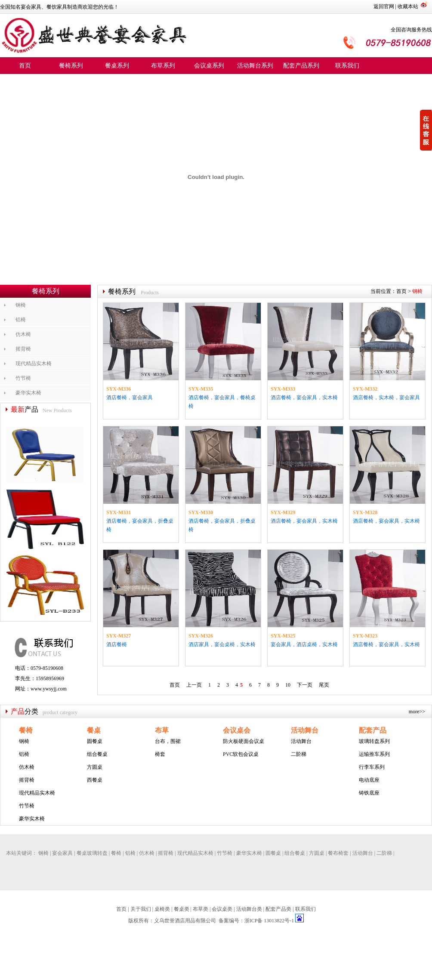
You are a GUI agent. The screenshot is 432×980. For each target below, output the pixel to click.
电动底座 (369, 780)
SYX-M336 (119, 389)
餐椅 (26, 730)
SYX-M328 (365, 512)
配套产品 (373, 730)
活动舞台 (305, 730)
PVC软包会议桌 (241, 754)
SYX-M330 (201, 512)
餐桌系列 (117, 66)
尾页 (324, 685)
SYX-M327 (119, 636)
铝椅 (21, 320)
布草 (162, 730)
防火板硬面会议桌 (244, 741)
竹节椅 (23, 378)
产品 (18, 711)
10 (288, 685)
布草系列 (163, 66)
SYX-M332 (365, 389)
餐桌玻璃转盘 (92, 853)
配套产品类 (278, 909)
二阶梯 (299, 754)
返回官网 (384, 6)
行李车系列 (372, 767)
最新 (18, 409)
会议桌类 (222, 909)
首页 (25, 66)
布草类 (201, 909)
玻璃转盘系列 (374, 741)
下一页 (305, 685)
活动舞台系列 (255, 66)
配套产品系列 (301, 66)
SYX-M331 (119, 512)
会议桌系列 (209, 66)
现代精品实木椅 (34, 364)
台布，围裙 (168, 741)
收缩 (426, 131)
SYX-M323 (365, 636)
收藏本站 (408, 6)
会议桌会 (237, 730)
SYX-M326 (201, 636)
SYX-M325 (283, 636)
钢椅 (21, 305)
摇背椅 (23, 349)
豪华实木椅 (28, 393)
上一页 (194, 685)
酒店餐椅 (117, 644)
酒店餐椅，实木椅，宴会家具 (386, 398)
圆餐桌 (95, 741)
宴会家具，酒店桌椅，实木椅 (304, 644)
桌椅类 (162, 909)
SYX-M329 (283, 512)
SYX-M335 (201, 389)
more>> (417, 712)
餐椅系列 (71, 66)
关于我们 (141, 909)
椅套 (160, 754)
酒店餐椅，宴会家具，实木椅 (304, 398)
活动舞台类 (249, 909)
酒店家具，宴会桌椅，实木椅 (222, 644)
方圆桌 (95, 767)
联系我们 (347, 66)
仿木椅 (23, 334)
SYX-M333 (283, 389)
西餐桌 (95, 780)
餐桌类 (182, 909)
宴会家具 (62, 853)
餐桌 (94, 730)
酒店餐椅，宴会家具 (130, 398)
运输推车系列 (374, 754)
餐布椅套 (338, 853)
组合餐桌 (97, 754)
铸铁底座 (369, 793)
